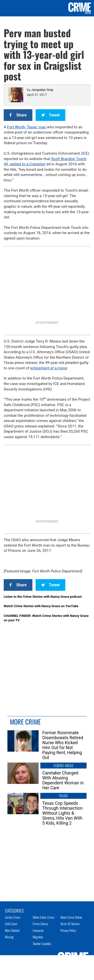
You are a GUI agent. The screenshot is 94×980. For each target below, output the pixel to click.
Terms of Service (70, 924)
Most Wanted (12, 930)
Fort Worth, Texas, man (27, 127)
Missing (9, 937)
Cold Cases (11, 924)
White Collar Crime (43, 917)
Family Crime (12, 917)
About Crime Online (71, 917)
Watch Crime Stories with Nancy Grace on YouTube (41, 606)
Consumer (38, 930)
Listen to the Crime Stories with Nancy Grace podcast (43, 597)
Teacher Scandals (42, 944)
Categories (14, 910)
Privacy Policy (68, 930)
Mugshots (38, 937)
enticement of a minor (49, 368)
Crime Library (40, 924)
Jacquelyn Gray (42, 90)
